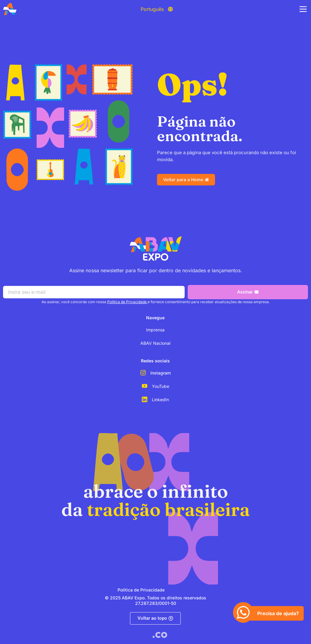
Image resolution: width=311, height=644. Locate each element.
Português (152, 9)
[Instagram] (143, 373)
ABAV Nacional (155, 343)
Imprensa (155, 330)
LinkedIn (160, 400)
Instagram (161, 373)
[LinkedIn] (145, 399)
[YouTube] (145, 386)
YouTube (161, 386)
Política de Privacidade (127, 302)
